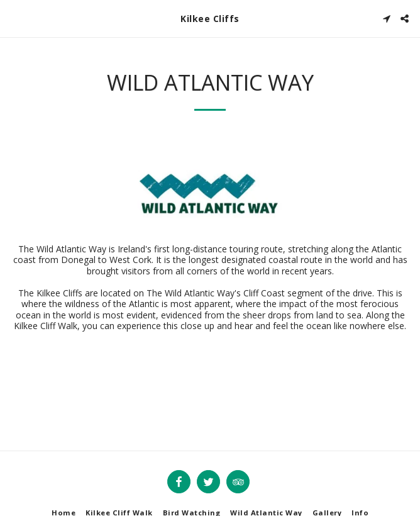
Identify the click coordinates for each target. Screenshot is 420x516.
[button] (14, 18)
